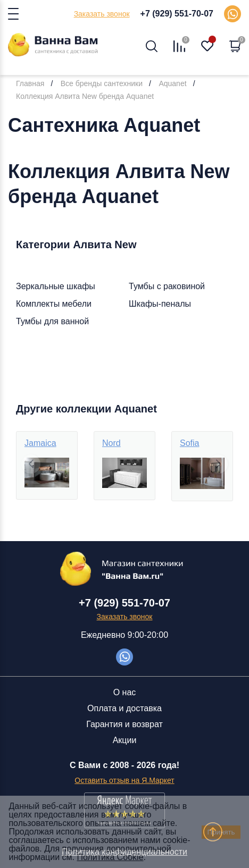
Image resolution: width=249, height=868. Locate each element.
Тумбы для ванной (52, 321)
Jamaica (40, 443)
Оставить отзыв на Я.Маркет (124, 780)
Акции (125, 740)
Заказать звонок (102, 14)
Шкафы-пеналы (160, 304)
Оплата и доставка (124, 708)
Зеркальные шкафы (56, 286)
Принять (221, 832)
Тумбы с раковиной (167, 286)
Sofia (189, 443)
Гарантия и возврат (124, 724)
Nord (111, 443)
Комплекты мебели (54, 304)
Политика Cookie (110, 857)
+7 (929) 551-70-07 (177, 14)
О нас (125, 692)
